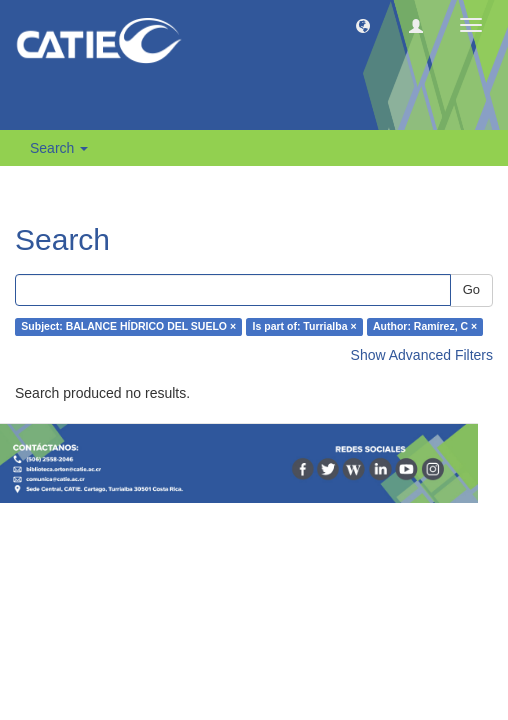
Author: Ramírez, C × (425, 327)
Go (471, 289)
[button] (363, 25)
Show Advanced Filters (422, 355)
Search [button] (59, 148)
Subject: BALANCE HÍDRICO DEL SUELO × (128, 327)
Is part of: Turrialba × (305, 327)
